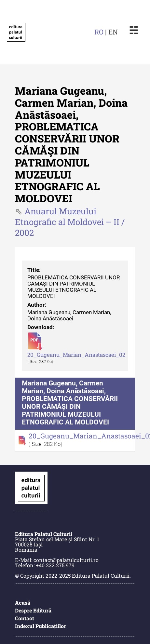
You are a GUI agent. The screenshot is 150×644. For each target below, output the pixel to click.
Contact (25, 618)
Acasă (23, 603)
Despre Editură (33, 610)
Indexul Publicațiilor (41, 626)
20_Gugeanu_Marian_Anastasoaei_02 (76, 355)
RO (99, 32)
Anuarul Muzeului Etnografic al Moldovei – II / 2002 (70, 222)
